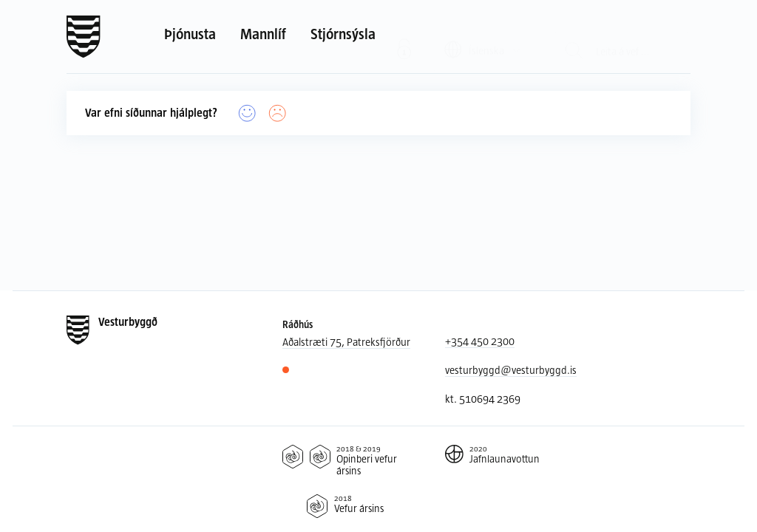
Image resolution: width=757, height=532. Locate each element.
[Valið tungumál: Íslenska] (483, 36)
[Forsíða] (84, 37)
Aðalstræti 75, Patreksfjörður (346, 342)
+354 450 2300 (480, 341)
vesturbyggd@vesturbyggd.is (511, 370)
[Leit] (574, 37)
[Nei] (278, 113)
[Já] (247, 113)
